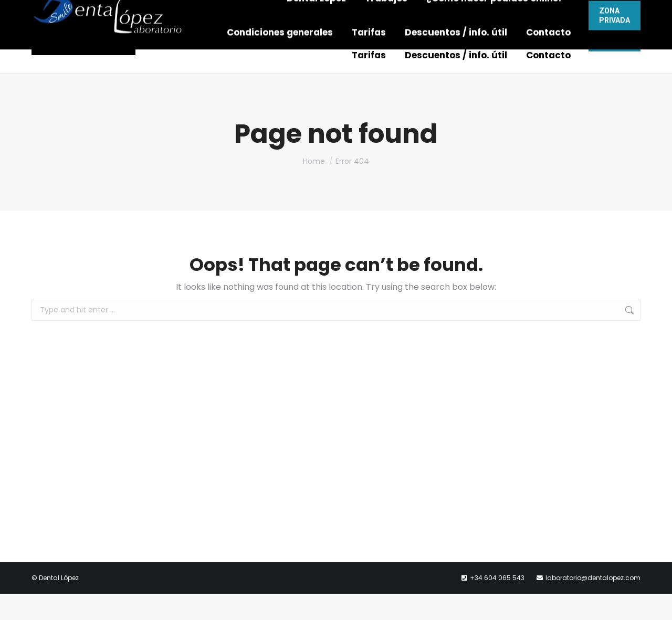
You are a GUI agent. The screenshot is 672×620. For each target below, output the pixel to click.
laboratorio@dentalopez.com (473, 13)
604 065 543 (368, 13)
